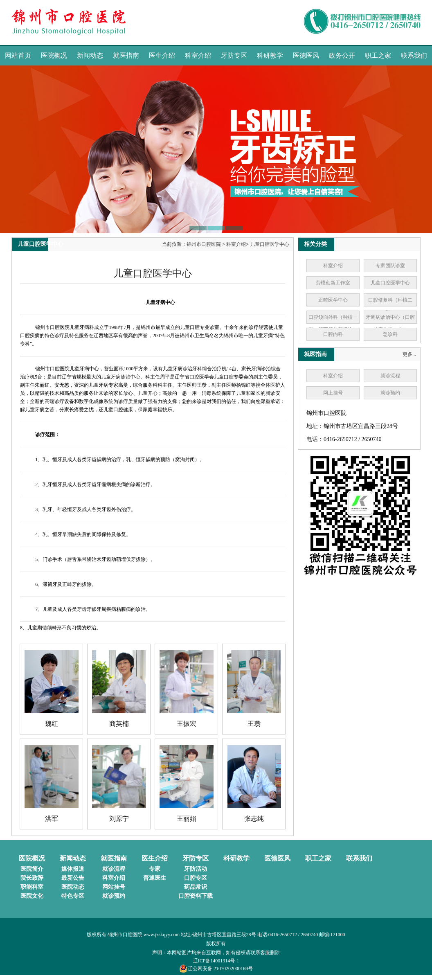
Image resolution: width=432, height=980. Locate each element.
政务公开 (342, 55)
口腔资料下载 (196, 896)
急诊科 (390, 334)
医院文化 (32, 896)
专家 (155, 869)
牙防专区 (234, 55)
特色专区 (73, 896)
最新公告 (73, 878)
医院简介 (32, 869)
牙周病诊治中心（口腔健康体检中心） (390, 323)
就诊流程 (390, 376)
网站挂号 (114, 887)
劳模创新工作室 (333, 283)
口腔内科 (333, 334)
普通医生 (155, 878)
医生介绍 (162, 55)
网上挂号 (333, 393)
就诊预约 (390, 393)
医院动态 (73, 887)
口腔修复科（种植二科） (390, 306)
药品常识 (196, 887)
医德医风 (306, 55)
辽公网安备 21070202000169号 (216, 969)
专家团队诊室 (390, 266)
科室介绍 (198, 55)
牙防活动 (196, 869)
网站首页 (18, 55)
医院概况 (54, 55)
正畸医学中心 (333, 300)
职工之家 (378, 55)
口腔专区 (196, 878)
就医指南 (126, 55)
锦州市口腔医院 (204, 244)
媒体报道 (73, 869)
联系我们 (414, 55)
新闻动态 (90, 55)
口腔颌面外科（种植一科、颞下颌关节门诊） (333, 323)
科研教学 (270, 55)
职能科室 (32, 887)
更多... (409, 354)
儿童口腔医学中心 (270, 244)
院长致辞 (32, 878)
